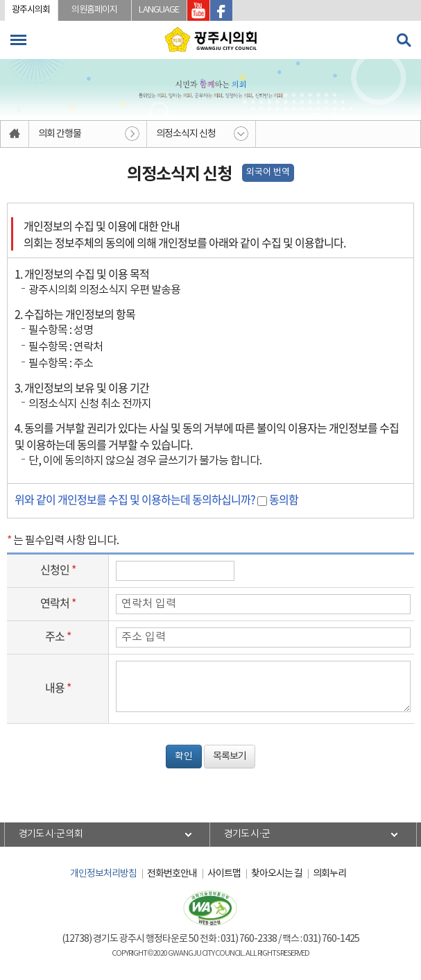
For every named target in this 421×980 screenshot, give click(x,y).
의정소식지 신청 (186, 134)
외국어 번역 (268, 172)
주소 (58, 636)
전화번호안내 (172, 874)
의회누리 (329, 874)
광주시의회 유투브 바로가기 (198, 10)
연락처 (58, 602)
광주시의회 (31, 10)
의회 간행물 (60, 134)
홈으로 (15, 134)
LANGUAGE (159, 10)
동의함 (284, 499)
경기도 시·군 (247, 834)
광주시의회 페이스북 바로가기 (221, 10)
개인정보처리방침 (103, 874)
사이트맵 (224, 874)
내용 (58, 687)
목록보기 (230, 757)
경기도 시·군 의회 (51, 834)
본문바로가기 (0, 0)
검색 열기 (404, 40)
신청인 (58, 569)
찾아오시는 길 (277, 874)
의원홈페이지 (94, 10)
